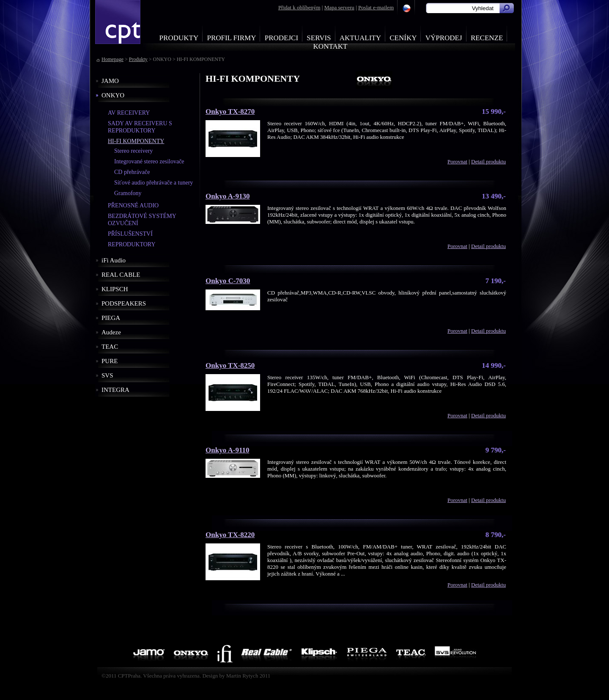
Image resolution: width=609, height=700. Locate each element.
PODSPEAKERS (124, 303)
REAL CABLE (121, 275)
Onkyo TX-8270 (230, 112)
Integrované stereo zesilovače (149, 161)
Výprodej (444, 38)
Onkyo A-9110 (227, 450)
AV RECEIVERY (129, 113)
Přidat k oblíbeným (299, 7)
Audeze (111, 332)
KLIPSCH (115, 289)
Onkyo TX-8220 (230, 535)
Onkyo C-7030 (228, 281)
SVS (107, 375)
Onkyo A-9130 (228, 196)
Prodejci (281, 38)
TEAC (110, 347)
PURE (110, 361)
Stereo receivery (133, 151)
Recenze (487, 38)
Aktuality (360, 38)
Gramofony (128, 193)
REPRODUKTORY (132, 244)
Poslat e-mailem (376, 7)
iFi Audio (114, 260)
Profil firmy (231, 38)
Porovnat (457, 161)
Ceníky (403, 38)
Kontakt (331, 46)
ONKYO (113, 95)
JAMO (110, 81)
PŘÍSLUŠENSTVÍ (130, 234)
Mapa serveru (339, 7)
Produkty (179, 38)
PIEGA (111, 318)
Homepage (112, 59)
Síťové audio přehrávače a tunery (154, 183)
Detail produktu (488, 161)
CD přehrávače (132, 172)
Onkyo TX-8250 (230, 365)
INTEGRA (115, 390)
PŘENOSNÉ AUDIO (133, 205)
